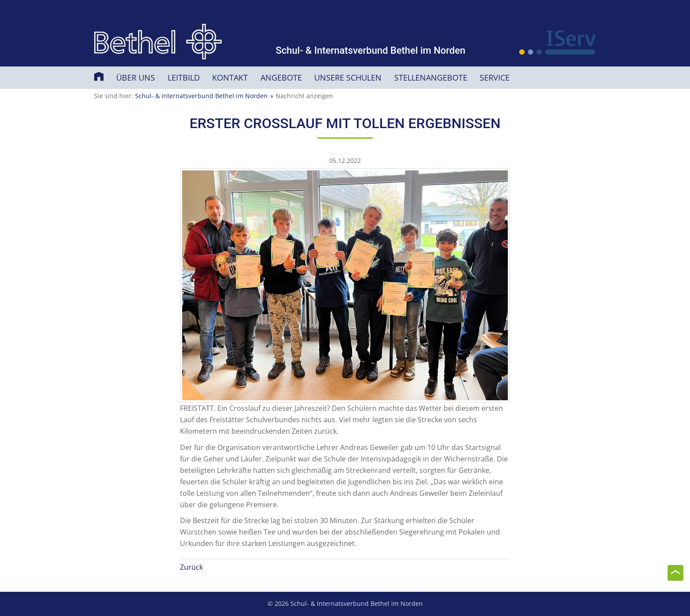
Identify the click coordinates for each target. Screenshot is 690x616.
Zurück (191, 567)
